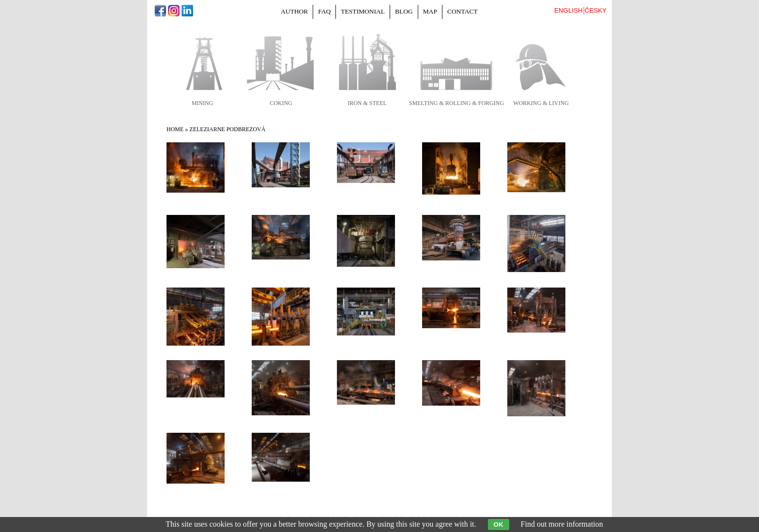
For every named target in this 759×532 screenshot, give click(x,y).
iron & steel (367, 103)
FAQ (324, 11)
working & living (541, 103)
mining (203, 103)
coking (281, 103)
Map (430, 11)
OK (499, 524)
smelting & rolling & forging (456, 103)
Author (294, 11)
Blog (404, 11)
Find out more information (562, 524)
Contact (463, 11)
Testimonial (363, 11)
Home (175, 129)
